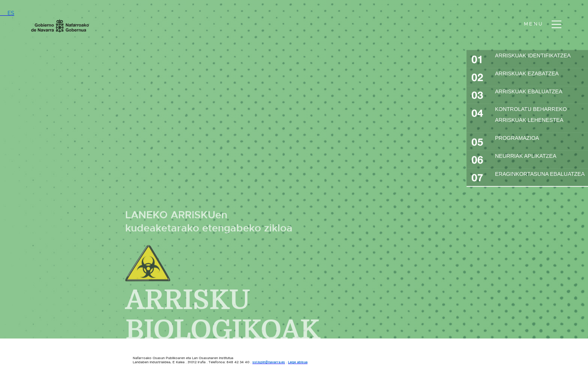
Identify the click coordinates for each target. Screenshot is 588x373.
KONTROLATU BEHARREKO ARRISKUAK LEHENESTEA (519, 115)
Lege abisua (298, 362)
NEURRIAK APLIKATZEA (514, 159)
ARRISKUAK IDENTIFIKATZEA (521, 58)
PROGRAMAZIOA (505, 141)
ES (7, 13)
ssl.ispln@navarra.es (269, 362)
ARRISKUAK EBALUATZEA (517, 94)
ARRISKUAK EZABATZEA (515, 76)
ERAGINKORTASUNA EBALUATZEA (528, 177)
